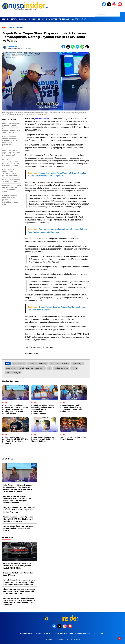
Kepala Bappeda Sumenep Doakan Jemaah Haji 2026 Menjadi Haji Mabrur (19, 528)
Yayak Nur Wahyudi (13, 373)
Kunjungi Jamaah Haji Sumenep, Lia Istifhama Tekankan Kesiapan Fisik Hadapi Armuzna (19, 510)
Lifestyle (53, 19)
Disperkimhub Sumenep (38, 364)
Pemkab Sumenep (61, 368)
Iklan (49, 634)
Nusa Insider (13, 46)
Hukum (84, 19)
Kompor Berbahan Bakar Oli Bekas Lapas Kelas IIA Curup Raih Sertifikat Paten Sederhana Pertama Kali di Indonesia (19, 602)
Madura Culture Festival (15, 368)
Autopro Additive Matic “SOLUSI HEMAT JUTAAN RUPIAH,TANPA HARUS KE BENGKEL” (17, 566)
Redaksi (39, 634)
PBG (49, 368)
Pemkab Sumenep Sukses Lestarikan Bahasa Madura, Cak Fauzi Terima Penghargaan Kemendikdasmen (17, 500)
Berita (14, 19)
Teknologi (43, 19)
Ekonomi (32, 19)
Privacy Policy (84, 634)
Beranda (6, 19)
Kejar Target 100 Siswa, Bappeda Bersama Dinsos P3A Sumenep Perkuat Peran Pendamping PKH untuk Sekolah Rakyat (18, 488)
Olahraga (75, 19)
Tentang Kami (26, 634)
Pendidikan (64, 19)
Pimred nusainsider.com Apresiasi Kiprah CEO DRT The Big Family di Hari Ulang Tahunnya (18, 519)
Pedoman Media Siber (64, 634)
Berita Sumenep (19, 364)
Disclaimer (99, 634)
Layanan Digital (78, 364)
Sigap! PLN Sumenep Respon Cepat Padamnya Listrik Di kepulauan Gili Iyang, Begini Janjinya (19, 591)
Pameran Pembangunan (36, 368)
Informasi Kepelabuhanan (59, 364)
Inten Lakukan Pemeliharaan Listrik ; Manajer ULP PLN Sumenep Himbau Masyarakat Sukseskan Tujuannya (19, 582)
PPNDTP (74, 368)
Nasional (23, 19)
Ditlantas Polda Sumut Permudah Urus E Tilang (18, 574)
